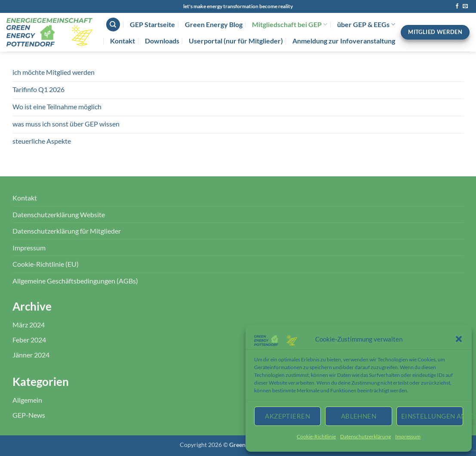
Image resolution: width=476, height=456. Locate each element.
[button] (459, 339)
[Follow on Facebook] (457, 6)
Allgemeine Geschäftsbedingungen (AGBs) (75, 281)
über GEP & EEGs (366, 25)
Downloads (162, 41)
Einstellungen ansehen (432, 416)
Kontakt (123, 41)
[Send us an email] (465, 6)
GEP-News (29, 415)
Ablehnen (359, 416)
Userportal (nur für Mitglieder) (236, 41)
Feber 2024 (29, 340)
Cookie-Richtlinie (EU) (46, 264)
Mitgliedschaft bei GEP (290, 25)
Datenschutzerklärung (365, 436)
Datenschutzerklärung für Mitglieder (67, 231)
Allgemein (27, 400)
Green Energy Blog (214, 24)
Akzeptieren (287, 416)
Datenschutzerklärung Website (59, 214)
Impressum (408, 436)
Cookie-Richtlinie (316, 436)
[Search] (113, 25)
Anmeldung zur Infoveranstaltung (344, 41)
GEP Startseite (152, 24)
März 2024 (29, 325)
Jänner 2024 (31, 355)
